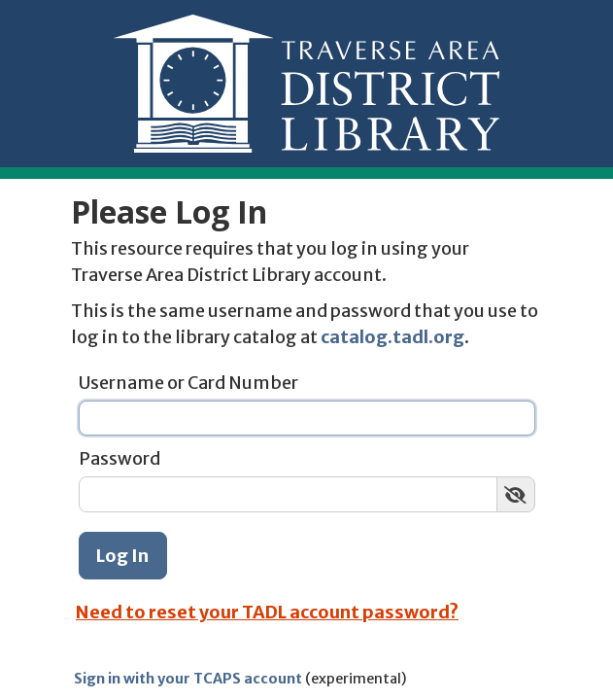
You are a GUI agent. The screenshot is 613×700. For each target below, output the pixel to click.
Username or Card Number (188, 383)
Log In (122, 556)
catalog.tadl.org (392, 337)
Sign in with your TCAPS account (188, 679)
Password (119, 458)
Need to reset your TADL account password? (267, 612)
